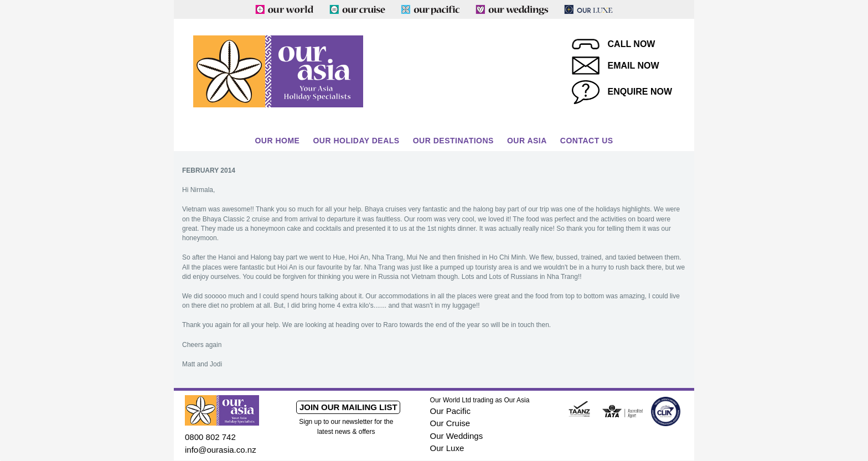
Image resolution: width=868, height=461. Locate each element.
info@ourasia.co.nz (221, 450)
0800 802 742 (210, 437)
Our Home (277, 141)
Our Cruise (450, 423)
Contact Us (587, 141)
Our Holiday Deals (356, 141)
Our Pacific (450, 411)
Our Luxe (447, 448)
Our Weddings (457, 436)
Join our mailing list (348, 407)
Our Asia (527, 141)
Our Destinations (453, 141)
